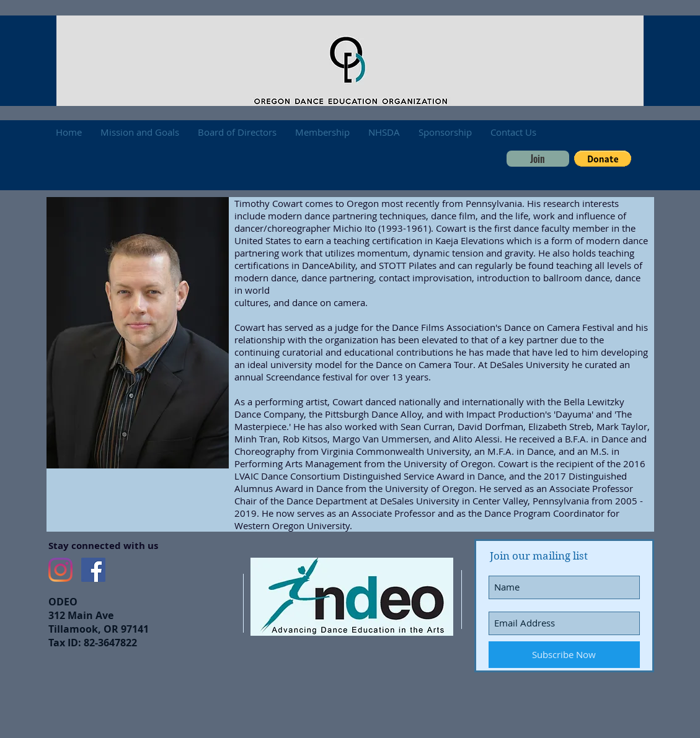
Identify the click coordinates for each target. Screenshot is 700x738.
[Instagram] (60, 570)
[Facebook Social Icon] (93, 570)
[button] (603, 159)
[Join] (538, 159)
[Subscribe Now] (564, 655)
